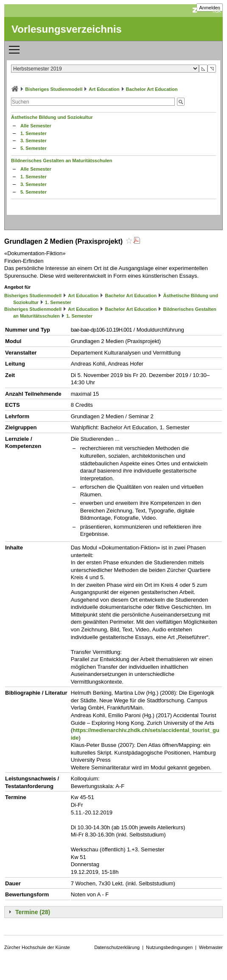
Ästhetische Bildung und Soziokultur (52, 117)
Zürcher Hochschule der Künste (37, 947)
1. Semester (34, 133)
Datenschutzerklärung (117, 947)
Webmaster (211, 947)
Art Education (104, 89)
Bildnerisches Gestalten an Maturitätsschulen (62, 161)
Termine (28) (33, 912)
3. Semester (34, 141)
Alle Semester (36, 126)
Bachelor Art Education (152, 89)
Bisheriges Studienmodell (54, 89)
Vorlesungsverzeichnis (67, 29)
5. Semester (34, 148)
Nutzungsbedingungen (169, 947)
